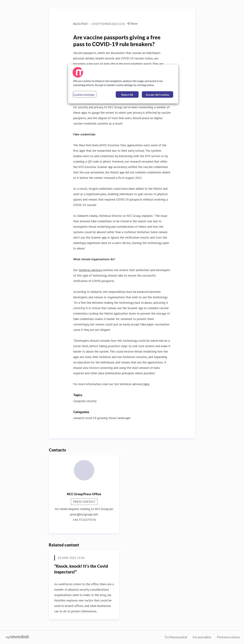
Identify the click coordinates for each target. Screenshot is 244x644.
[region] (123, 84)
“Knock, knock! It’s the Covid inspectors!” (81, 569)
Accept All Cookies (157, 95)
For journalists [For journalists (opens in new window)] (202, 637)
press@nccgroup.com (84, 514)
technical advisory (90, 270)
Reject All (127, 95)
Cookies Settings (84, 94)
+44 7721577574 (84, 520)
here (146, 384)
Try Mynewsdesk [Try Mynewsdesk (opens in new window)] (176, 637)
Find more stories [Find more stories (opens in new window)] (228, 637)
